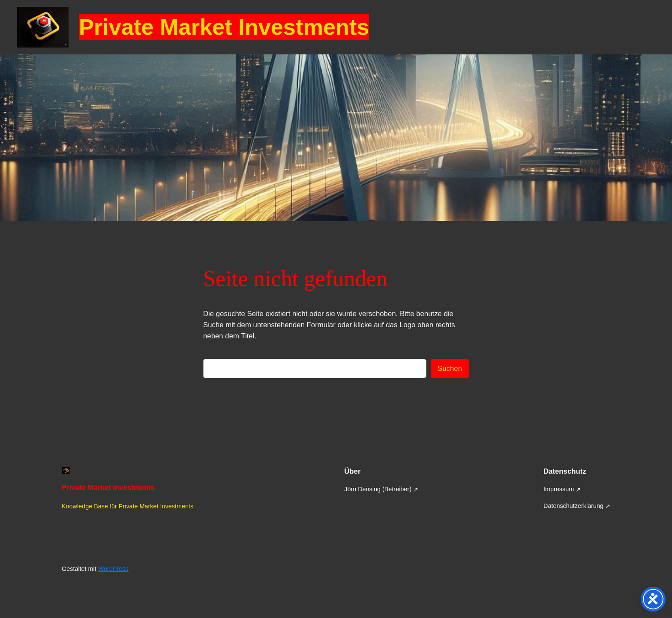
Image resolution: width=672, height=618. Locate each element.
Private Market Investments (224, 27)
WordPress (113, 569)
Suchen (450, 369)
